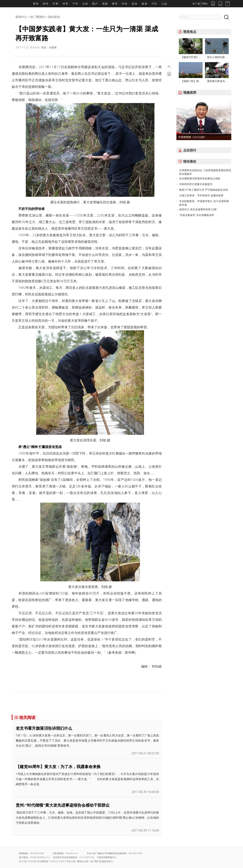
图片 (95, 4)
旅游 (135, 4)
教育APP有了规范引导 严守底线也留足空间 (204, 190)
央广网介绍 (96, 861)
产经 (75, 4)
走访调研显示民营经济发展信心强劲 (200, 178)
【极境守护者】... (191, 57)
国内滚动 (54, 17)
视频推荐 (186, 92)
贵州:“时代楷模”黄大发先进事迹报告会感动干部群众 (63, 805)
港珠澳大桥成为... (217, 81)
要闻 (36, 4)
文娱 (85, 4)
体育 (66, 4)
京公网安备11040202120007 (51, 861)
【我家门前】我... (191, 81)
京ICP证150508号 (28, 861)
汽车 (154, 4)
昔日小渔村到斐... (217, 57)
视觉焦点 (186, 32)
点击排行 (186, 150)
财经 (46, 4)
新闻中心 (21, 17)
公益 (164, 4)
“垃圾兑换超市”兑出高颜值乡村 (197, 215)
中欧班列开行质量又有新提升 (196, 184)
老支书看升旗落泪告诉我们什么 (44, 728)
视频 (105, 4)
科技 (125, 4)
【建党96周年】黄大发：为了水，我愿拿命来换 (58, 767)
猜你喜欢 (186, 161)
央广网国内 (38, 17)
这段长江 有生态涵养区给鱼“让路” (198, 209)
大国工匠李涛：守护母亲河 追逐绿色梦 (201, 195)
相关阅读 (24, 717)
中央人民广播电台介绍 (77, 861)
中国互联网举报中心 (107, 857)
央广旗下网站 (200, 4)
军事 (56, 4)
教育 (115, 4)
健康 (145, 4)
